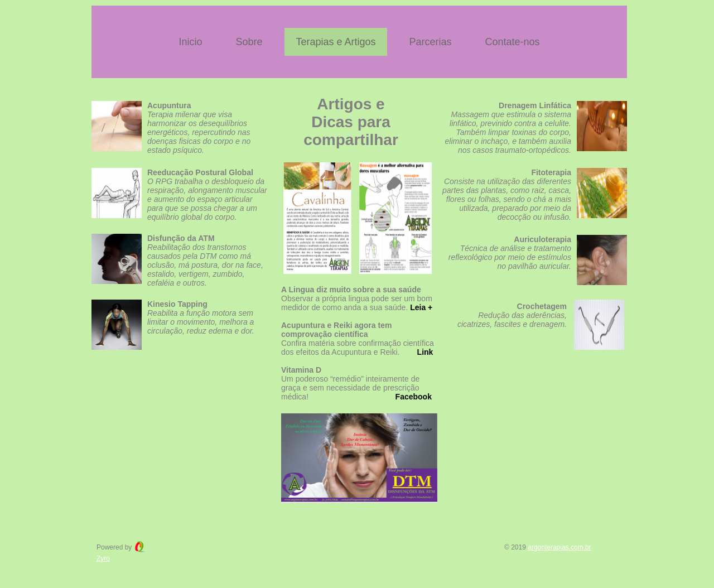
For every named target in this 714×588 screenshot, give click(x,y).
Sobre (249, 42)
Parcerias (431, 42)
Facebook (414, 397)
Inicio (190, 42)
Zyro (103, 558)
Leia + (421, 307)
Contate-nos (513, 42)
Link (425, 352)
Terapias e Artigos (336, 42)
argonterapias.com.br (559, 547)
